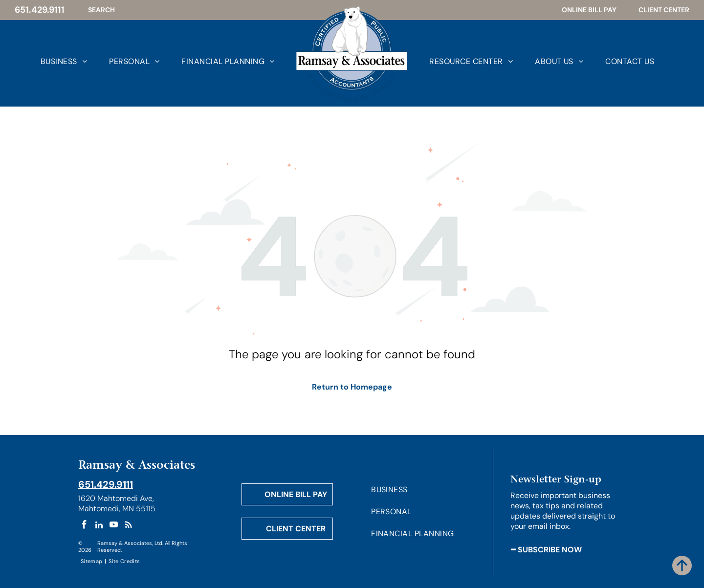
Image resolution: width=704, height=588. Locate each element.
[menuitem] (53, 61)
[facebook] (84, 526)
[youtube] (114, 526)
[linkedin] (99, 526)
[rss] (128, 526)
